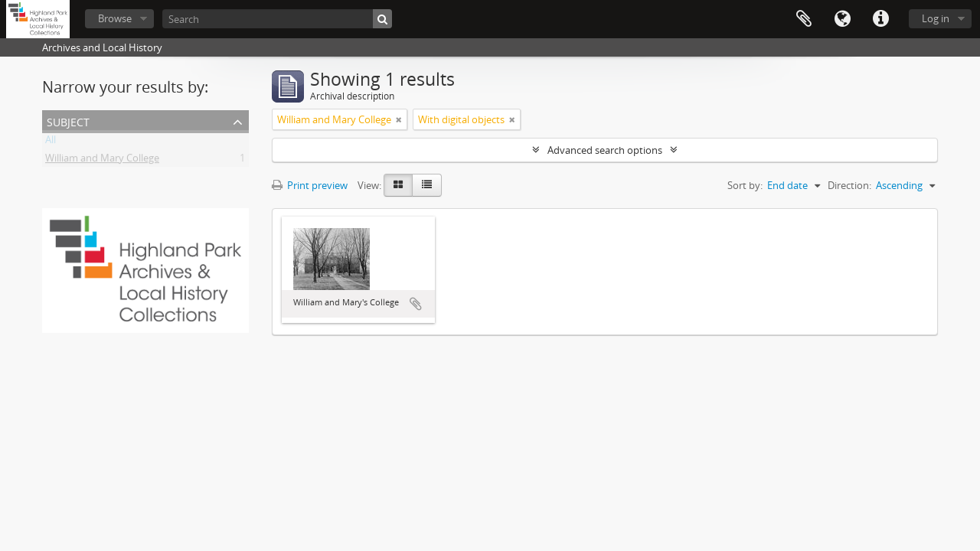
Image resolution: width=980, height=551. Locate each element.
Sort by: (745, 185)
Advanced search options (605, 150)
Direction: (849, 185)
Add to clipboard (416, 304)
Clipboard (804, 19)
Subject (68, 121)
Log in (936, 18)
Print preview (310, 185)
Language (842, 19)
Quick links (880, 19)
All (51, 142)
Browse (115, 18)
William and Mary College (102, 161)
